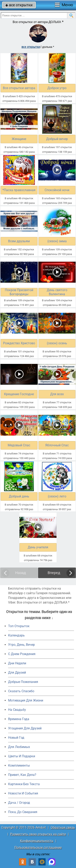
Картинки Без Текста (24, 784)
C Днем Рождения (22, 654)
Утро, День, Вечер (21, 645)
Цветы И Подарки (22, 756)
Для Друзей (17, 673)
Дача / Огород (19, 803)
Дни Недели (17, 663)
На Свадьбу (17, 710)
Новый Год (16, 738)
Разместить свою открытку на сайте (38, 834)
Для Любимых (19, 747)
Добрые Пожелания (23, 682)
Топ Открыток (19, 626)
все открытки (19, 5)
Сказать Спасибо (21, 691)
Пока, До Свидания (23, 812)
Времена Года (19, 719)
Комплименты (19, 765)
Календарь (16, 635)
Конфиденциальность (37, 841)
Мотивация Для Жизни (26, 700)
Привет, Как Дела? (22, 775)
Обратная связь (63, 827)
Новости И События (23, 793)
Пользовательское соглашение (38, 847)
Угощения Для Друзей (25, 728)
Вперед (54, 573)
